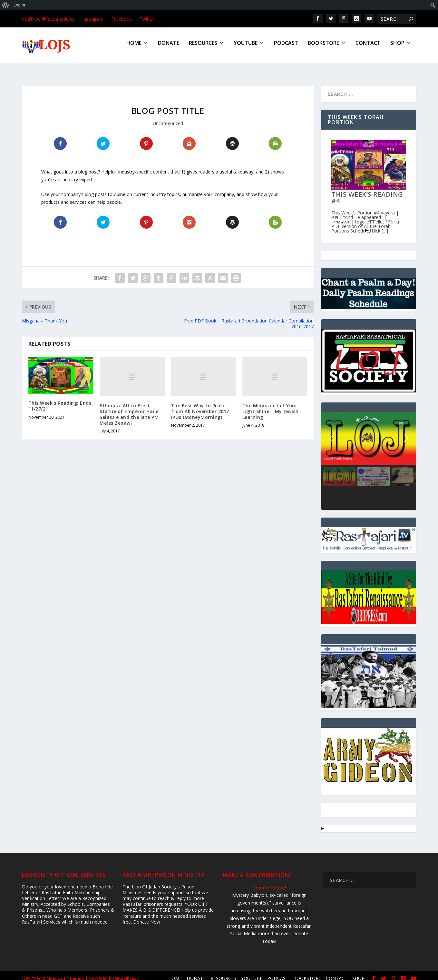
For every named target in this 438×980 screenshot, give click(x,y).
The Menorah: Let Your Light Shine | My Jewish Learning (271, 406)
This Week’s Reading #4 (367, 192)
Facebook (122, 19)
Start (366, 225)
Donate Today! (269, 882)
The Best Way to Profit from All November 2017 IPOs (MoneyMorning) (200, 406)
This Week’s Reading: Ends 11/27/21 (60, 400)
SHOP (397, 48)
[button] (331, 432)
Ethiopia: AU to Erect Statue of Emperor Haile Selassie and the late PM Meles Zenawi (129, 409)
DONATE (169, 48)
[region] (369, 455)
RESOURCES (203, 48)
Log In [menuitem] (19, 5)
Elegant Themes (66, 973)
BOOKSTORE (323, 48)
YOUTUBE (246, 48)
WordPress (127, 973)
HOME (134, 48)
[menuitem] (6, 5)
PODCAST (286, 48)
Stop (371, 225)
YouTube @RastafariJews (48, 19)
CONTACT (368, 48)
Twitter (147, 19)
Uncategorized (168, 118)
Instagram (93, 19)
